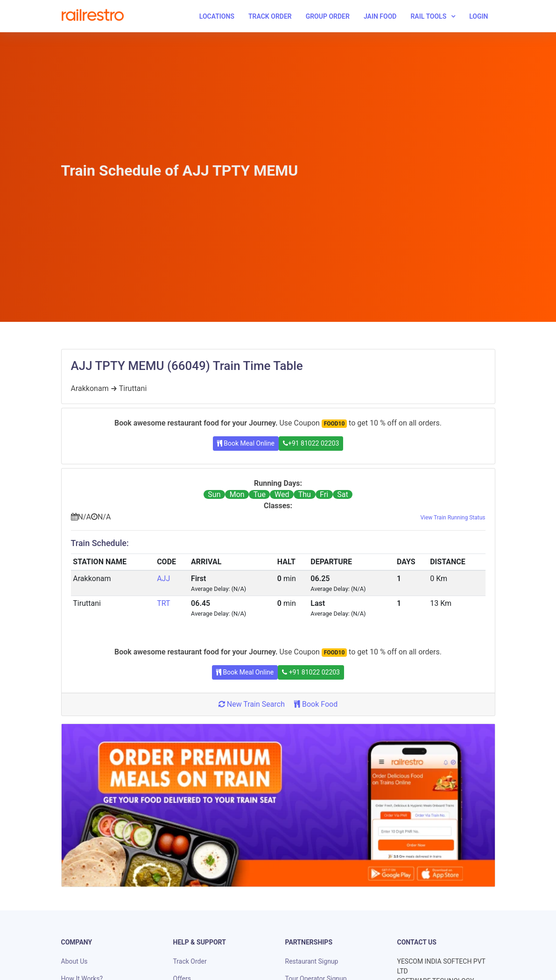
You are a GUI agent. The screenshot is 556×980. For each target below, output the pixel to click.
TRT (163, 603)
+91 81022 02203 (311, 443)
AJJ (163, 579)
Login (479, 16)
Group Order (328, 16)
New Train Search (252, 704)
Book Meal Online (246, 443)
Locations (217, 16)
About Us (74, 961)
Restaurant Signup (312, 961)
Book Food (316, 704)
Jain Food (380, 16)
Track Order (270, 16)
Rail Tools (428, 16)
